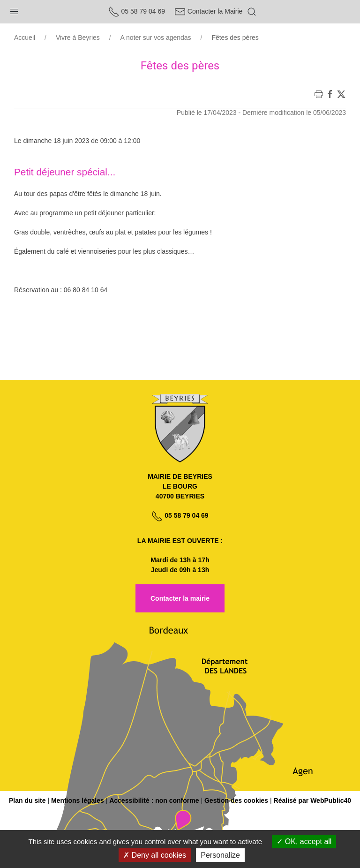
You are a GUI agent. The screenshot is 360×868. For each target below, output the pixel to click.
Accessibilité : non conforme (154, 800)
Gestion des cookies (236, 800)
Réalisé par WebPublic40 (312, 800)
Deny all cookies (155, 855)
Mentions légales (78, 800)
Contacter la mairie (180, 598)
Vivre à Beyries (78, 38)
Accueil (25, 38)
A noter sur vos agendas (156, 38)
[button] (14, 9)
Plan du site (27, 800)
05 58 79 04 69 (137, 11)
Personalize (220, 855)
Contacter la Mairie (208, 11)
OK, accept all (304, 842)
